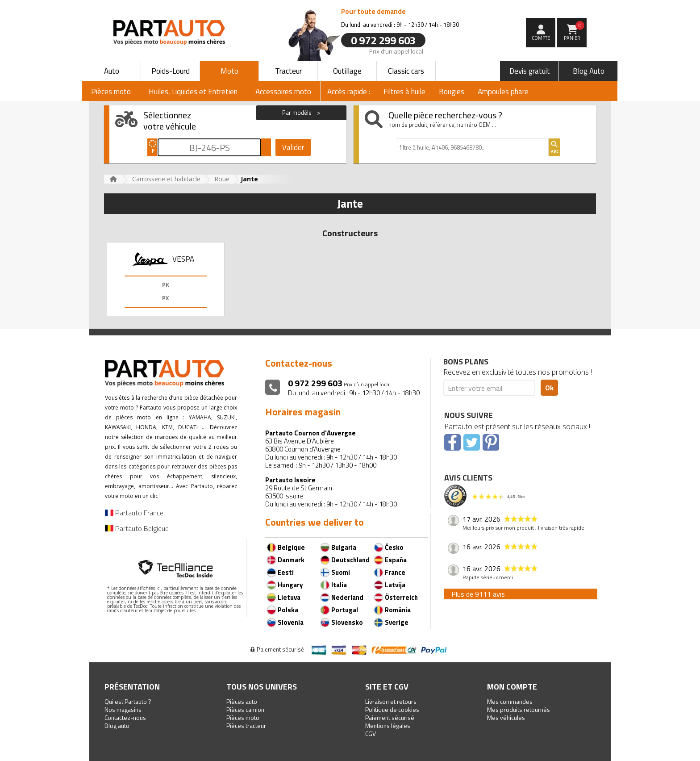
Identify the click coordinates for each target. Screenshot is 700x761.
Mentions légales (388, 725)
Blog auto (117, 725)
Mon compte (512, 687)
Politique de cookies (392, 709)
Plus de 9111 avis (478, 594)
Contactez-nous (125, 717)
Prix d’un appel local (396, 51)
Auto (112, 71)
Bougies (452, 92)
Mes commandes (510, 701)
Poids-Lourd (171, 71)
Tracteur (288, 71)
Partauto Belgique (137, 528)
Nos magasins (123, 709)
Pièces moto (243, 717)
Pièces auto (242, 701)
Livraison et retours (391, 701)
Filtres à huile (404, 92)
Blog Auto (589, 71)
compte (541, 38)
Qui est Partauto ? (128, 701)
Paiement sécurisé (390, 717)
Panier (574, 31)
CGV (371, 734)
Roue (222, 179)
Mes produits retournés (519, 709)
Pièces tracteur (246, 725)
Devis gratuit (530, 71)
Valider (293, 147)
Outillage (347, 71)
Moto (229, 71)
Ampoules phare (503, 92)
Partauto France (134, 513)
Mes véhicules (506, 717)
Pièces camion (245, 709)
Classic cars (406, 71)
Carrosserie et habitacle (166, 179)
